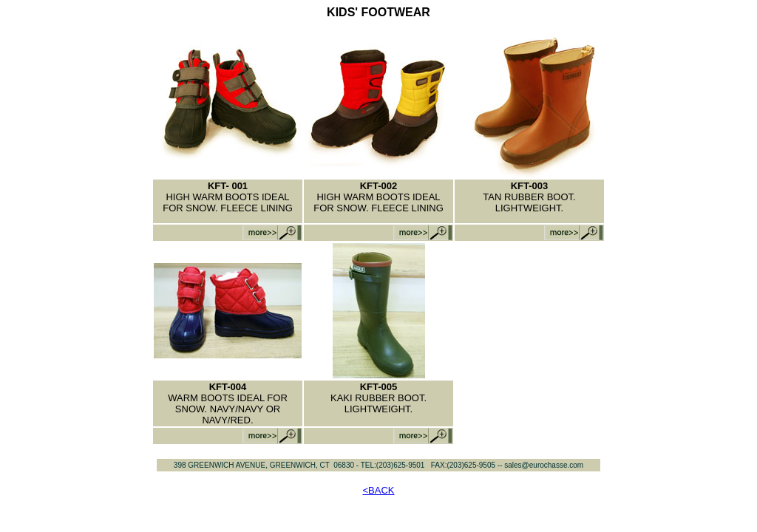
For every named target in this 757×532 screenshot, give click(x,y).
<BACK (379, 490)
